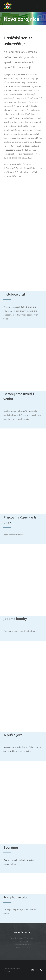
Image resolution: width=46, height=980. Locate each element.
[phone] (41, 970)
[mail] (37, 970)
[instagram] (33, 970)
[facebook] (28, 970)
